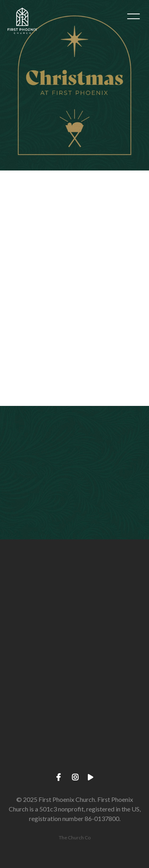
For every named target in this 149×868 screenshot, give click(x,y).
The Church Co (75, 838)
